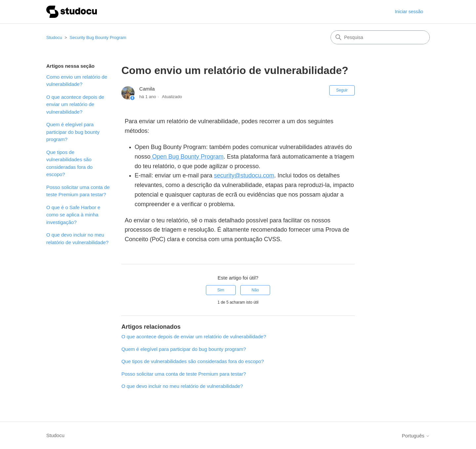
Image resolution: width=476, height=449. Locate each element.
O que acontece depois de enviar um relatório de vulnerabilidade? (75, 104)
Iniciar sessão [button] (409, 12)
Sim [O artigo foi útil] (221, 290)
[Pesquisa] (380, 37)
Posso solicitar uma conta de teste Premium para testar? (78, 191)
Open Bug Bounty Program (187, 157)
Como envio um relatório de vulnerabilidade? (77, 81)
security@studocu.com (244, 175)
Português (416, 436)
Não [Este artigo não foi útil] (255, 290)
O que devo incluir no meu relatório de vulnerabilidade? (77, 239)
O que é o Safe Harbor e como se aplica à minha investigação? (73, 215)
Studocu (54, 37)
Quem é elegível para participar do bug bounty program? (73, 132)
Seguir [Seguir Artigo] (342, 90)
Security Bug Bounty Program (98, 37)
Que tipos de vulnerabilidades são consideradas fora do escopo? (69, 163)
